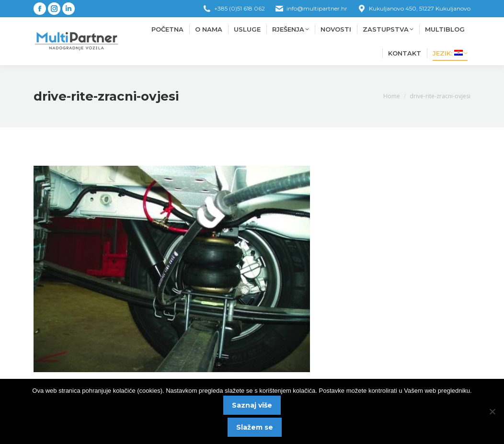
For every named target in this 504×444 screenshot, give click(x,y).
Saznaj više (252, 405)
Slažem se (255, 427)
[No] (492, 411)
